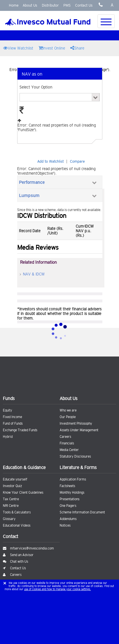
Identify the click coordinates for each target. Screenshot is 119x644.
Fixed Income (12, 417)
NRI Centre (11, 506)
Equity (7, 410)
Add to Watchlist (50, 161)
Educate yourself (15, 479)
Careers (65, 437)
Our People (68, 417)
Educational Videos (17, 525)
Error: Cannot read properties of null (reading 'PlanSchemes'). (60, 97)
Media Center (69, 450)
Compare (77, 161)
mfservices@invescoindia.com (28, 548)
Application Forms (73, 479)
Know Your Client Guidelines (23, 493)
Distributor (50, 5)
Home (14, 5)
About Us (30, 5)
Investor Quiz (12, 486)
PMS (67, 5)
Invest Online (52, 48)
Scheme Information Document (82, 512)
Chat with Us (15, 562)
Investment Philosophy (76, 424)
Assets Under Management (79, 430)
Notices (65, 525)
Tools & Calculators (17, 512)
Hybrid (8, 437)
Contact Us (84, 5)
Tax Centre (11, 499)
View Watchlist (18, 48)
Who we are (68, 410)
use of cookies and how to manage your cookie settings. (57, 589)
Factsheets (67, 486)
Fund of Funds (13, 424)
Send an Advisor (18, 555)
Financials (67, 443)
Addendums (68, 519)
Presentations (70, 499)
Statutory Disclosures (75, 456)
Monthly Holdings (72, 493)
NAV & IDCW (34, 274)
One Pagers (68, 506)
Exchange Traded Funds (20, 430)
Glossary (9, 519)
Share (77, 48)
